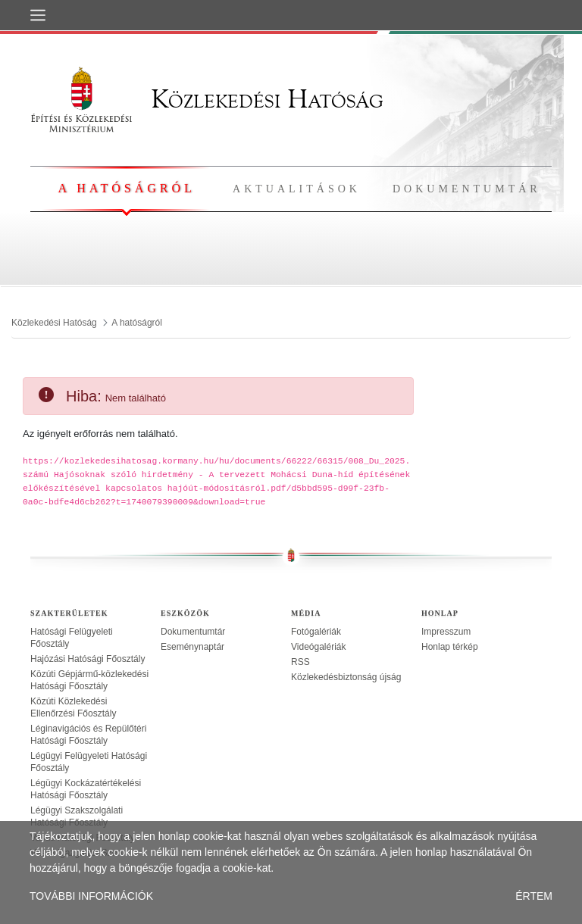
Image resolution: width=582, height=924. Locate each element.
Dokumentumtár (467, 189)
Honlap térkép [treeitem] (450, 647)
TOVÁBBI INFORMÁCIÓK (91, 896)
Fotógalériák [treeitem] (316, 632)
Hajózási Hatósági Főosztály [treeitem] (88, 659)
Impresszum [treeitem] (446, 632)
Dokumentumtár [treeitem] (193, 632)
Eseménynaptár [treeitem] (192, 647)
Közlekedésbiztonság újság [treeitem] (346, 677)
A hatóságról (126, 188)
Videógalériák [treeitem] (319, 647)
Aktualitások (297, 189)
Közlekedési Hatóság (207, 99)
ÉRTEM (534, 896)
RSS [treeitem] (300, 662)
